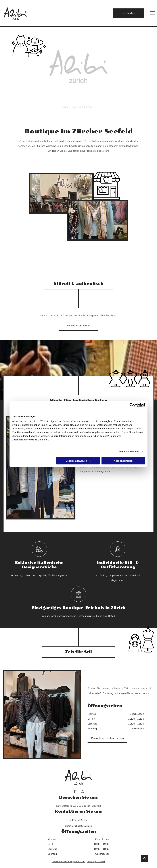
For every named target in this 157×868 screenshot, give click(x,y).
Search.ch (101, 862)
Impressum (80, 862)
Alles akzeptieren (123, 461)
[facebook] (75, 792)
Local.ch (91, 862)
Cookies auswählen (129, 452)
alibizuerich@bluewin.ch (78, 826)
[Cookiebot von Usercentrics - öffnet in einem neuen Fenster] (132, 405)
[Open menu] (152, 13)
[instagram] (82, 792)
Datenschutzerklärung (25, 440)
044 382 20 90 (78, 820)
